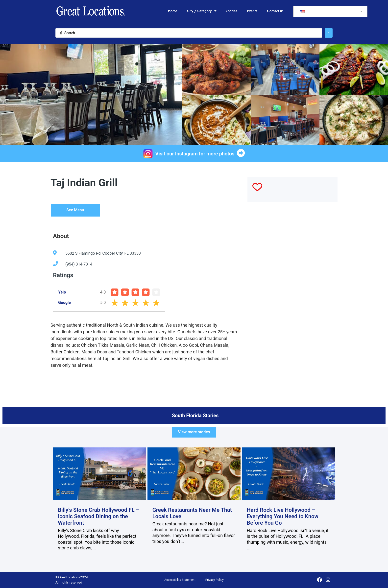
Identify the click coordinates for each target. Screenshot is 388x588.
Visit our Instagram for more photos (195, 154)
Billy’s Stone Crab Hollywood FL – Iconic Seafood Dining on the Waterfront (99, 516)
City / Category (202, 11)
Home (172, 11)
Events (252, 11)
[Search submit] (329, 33)
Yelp (62, 292)
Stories (232, 11)
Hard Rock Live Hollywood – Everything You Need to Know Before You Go (283, 516)
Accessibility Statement (180, 580)
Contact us (275, 11)
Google (64, 303)
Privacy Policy (215, 580)
